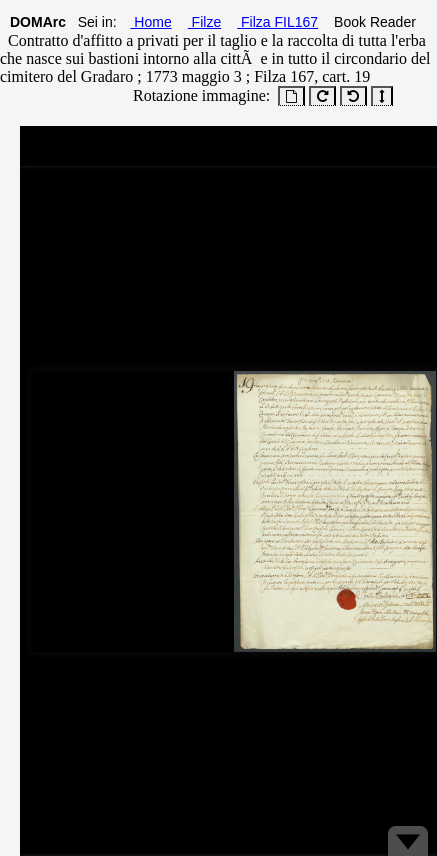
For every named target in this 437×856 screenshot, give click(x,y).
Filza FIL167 (277, 22)
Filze (204, 22)
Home (150, 22)
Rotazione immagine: (197, 95)
